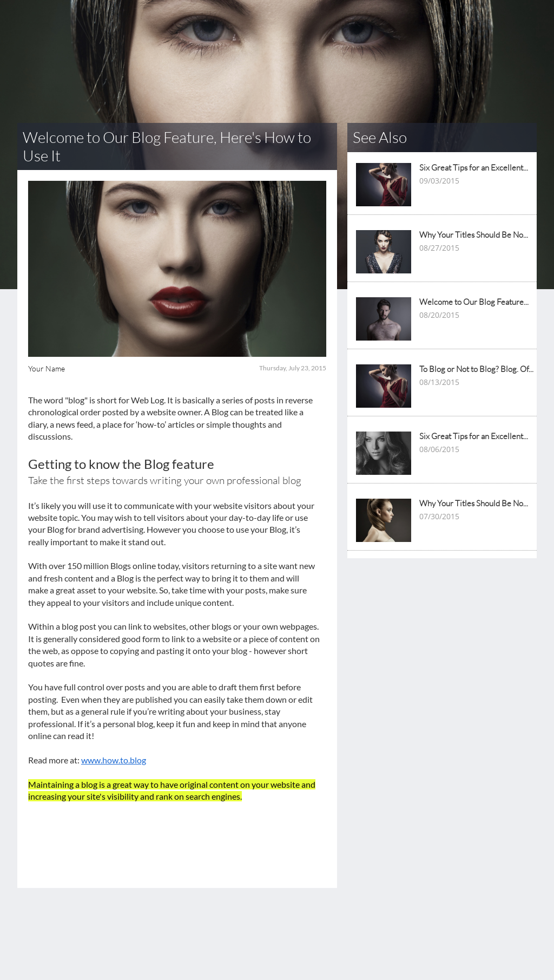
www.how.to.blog (114, 760)
